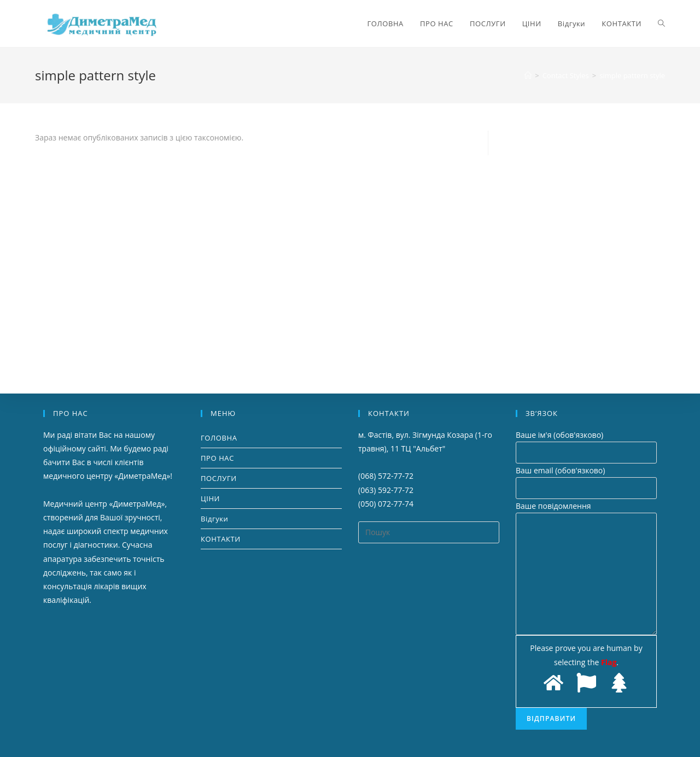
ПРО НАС (217, 458)
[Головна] (528, 75)
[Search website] (661, 24)
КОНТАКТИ (221, 539)
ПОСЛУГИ (219, 478)
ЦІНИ (210, 498)
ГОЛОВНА (219, 438)
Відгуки (214, 519)
